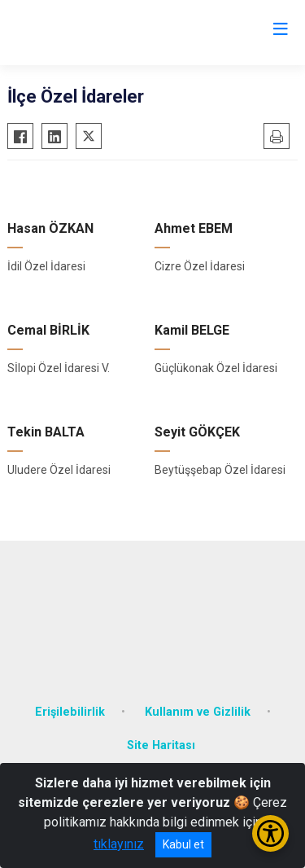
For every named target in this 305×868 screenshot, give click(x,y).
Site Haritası (161, 745)
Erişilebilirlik (70, 712)
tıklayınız (119, 844)
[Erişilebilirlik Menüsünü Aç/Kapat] (270, 833)
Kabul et (183, 844)
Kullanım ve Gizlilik (198, 712)
